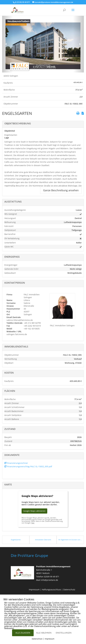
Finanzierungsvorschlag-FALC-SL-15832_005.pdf (28, 466)
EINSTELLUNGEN (64, 633)
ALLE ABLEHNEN (44, 633)
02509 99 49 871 (52, 577)
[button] (6, 44)
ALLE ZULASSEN (23, 633)
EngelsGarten (16, 540)
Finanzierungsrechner (16, 463)
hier (33, 523)
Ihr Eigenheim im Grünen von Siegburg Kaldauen (70, 540)
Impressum (34, 590)
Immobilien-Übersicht (43, 540)
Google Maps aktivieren (34, 511)
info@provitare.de (49, 580)
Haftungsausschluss (51, 590)
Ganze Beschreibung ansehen (61, 190)
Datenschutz (69, 590)
